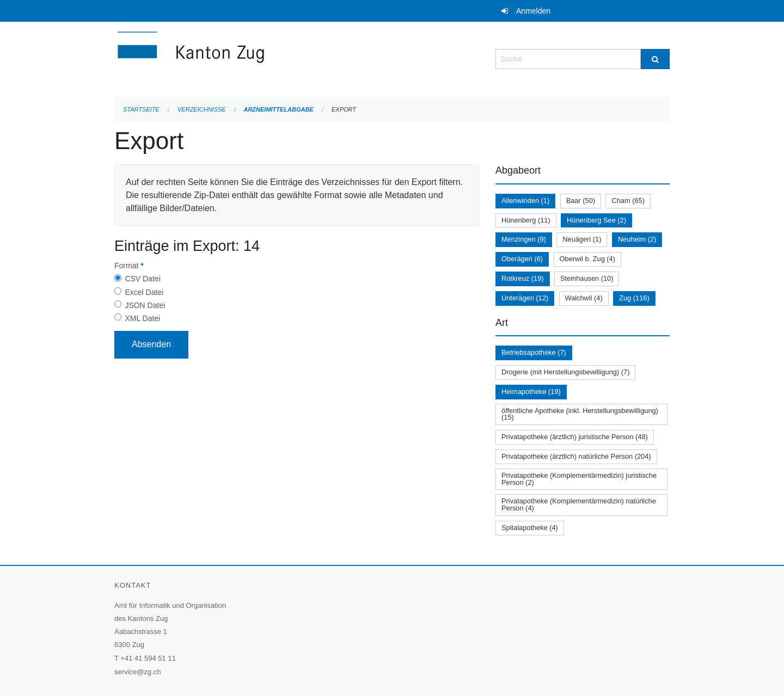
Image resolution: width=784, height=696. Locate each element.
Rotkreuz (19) (523, 278)
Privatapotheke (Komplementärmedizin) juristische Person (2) (579, 479)
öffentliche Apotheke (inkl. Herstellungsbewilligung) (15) (580, 414)
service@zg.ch (137, 672)
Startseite (141, 109)
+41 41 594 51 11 (148, 658)
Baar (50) (581, 201)
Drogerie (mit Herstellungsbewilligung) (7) (565, 372)
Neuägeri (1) (582, 239)
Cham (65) (628, 201)
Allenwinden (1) (525, 201)
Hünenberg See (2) (596, 220)
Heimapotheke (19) (531, 392)
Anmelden (533, 11)
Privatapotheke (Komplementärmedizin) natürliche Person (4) (579, 504)
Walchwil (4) (584, 298)
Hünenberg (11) (526, 220)
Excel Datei (144, 292)
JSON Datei (145, 305)
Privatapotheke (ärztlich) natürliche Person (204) (576, 456)
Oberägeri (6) (522, 259)
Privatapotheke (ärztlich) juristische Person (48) (575, 437)
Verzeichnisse (202, 109)
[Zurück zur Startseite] (256, 58)
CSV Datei (142, 279)
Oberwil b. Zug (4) (587, 259)
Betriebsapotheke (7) (534, 352)
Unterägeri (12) (525, 298)
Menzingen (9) (524, 239)
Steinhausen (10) (587, 278)
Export (344, 109)
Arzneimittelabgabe (278, 109)
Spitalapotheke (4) (530, 528)
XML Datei (142, 318)
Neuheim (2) (637, 239)
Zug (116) (634, 298)
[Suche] (655, 59)
